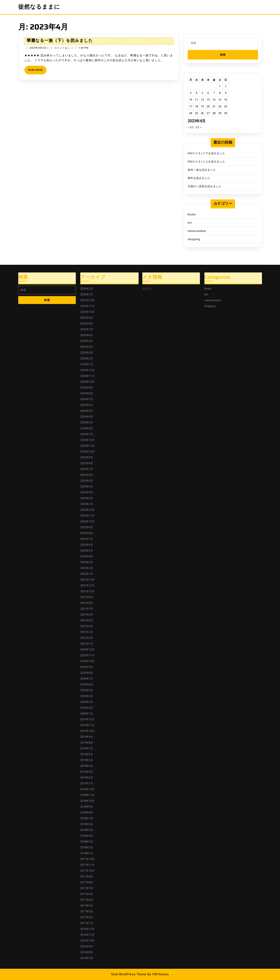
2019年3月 (87, 772)
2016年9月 (87, 946)
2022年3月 (87, 562)
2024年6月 (87, 405)
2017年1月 (87, 923)
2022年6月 (87, 545)
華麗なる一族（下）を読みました (60, 40)
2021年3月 (87, 632)
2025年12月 (87, 300)
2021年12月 (87, 580)
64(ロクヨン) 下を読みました (206, 153)
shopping (194, 239)
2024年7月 (87, 399)
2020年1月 (87, 714)
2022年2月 (87, 568)
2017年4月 (87, 906)
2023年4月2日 (38, 48)
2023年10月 (87, 452)
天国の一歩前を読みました (205, 186)
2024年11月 (87, 376)
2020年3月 (87, 702)
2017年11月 (87, 865)
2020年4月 (87, 696)
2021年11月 (87, 586)
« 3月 (191, 127)
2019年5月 (87, 760)
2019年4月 (87, 766)
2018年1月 (87, 853)
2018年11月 (87, 795)
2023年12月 (87, 440)
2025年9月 (87, 318)
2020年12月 (87, 650)
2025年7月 (87, 329)
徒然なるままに (39, 7)
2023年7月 (87, 469)
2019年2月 (87, 778)
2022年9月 (87, 527)
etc (190, 223)
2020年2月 (87, 708)
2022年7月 (87, 539)
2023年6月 (87, 475)
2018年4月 (87, 836)
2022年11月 (87, 516)
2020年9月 (87, 667)
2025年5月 (87, 341)
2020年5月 (87, 690)
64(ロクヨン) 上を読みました (206, 162)
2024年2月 (87, 428)
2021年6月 (87, 615)
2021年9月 (87, 597)
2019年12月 (87, 719)
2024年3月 (87, 423)
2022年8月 (87, 533)
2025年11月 (87, 306)
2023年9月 (87, 458)
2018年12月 (87, 789)
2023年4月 (87, 487)
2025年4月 (87, 347)
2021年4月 (87, 626)
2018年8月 (87, 813)
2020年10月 (87, 661)
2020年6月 (87, 685)
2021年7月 (87, 609)
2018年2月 (87, 848)
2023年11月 (87, 446)
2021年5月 (87, 621)
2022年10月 (87, 522)
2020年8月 (87, 673)
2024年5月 (87, 411)
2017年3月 (87, 912)
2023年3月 (87, 492)
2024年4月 (87, 417)
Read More (37, 71)
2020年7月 (87, 679)
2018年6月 (87, 824)
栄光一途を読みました (202, 170)
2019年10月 (87, 731)
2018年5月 (87, 830)
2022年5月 (87, 551)
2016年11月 (87, 935)
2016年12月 (87, 929)
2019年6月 (87, 754)
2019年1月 (87, 783)
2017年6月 (87, 894)
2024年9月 (87, 388)
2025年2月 (87, 359)
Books (192, 215)
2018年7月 (87, 818)
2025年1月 (87, 364)
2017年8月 (87, 882)
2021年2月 (87, 638)
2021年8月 (87, 603)
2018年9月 (87, 807)
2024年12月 (87, 370)
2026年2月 (87, 289)
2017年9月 (87, 877)
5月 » (198, 127)
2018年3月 (87, 842)
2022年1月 (87, 574)
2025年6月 (87, 335)
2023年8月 (87, 463)
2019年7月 (87, 749)
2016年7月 (87, 958)
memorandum (197, 231)
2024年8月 (87, 393)
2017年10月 (87, 871)
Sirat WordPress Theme (129, 974)
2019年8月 (87, 743)
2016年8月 (87, 952)
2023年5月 (87, 481)
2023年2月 (87, 498)
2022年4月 (87, 556)
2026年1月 (87, 295)
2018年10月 (87, 801)
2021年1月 (87, 644)
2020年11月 (87, 655)
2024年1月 (87, 434)
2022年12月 (87, 510)
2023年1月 (87, 504)
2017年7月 (87, 888)
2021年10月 (87, 591)
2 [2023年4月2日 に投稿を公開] (226, 86)
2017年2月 (87, 917)
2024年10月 (87, 382)
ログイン (148, 289)
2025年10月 (87, 312)
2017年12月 (87, 859)
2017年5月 (87, 900)
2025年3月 (87, 353)
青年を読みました (199, 178)
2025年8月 (87, 324)
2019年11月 (87, 725)
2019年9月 (87, 737)
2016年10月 (87, 941)
